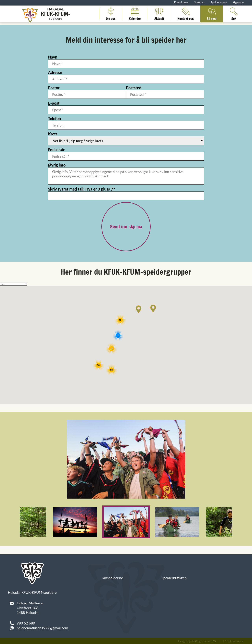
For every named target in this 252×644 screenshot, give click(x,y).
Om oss (111, 14)
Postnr (54, 88)
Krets (53, 134)
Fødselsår (56, 150)
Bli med (212, 14)
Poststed (134, 88)
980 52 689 (26, 623)
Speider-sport (219, 2)
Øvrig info (57, 165)
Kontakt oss (181, 2)
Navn (53, 57)
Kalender (135, 14)
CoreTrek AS (209, 641)
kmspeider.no (113, 578)
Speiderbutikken (174, 578)
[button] (153, 309)
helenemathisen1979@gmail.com (42, 628)
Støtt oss (199, 2)
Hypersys (239, 2)
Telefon (54, 118)
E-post (54, 103)
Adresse (55, 72)
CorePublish (237, 641)
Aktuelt (159, 14)
